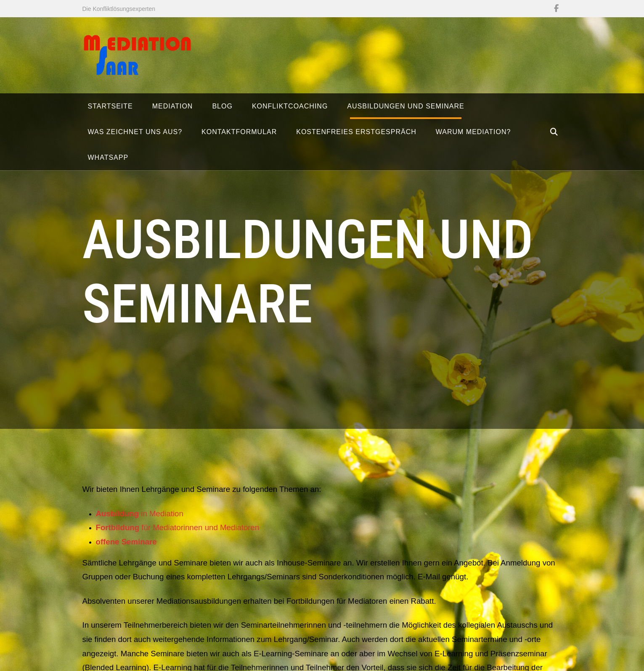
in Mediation (140, 516)
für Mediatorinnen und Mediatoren (178, 531)
